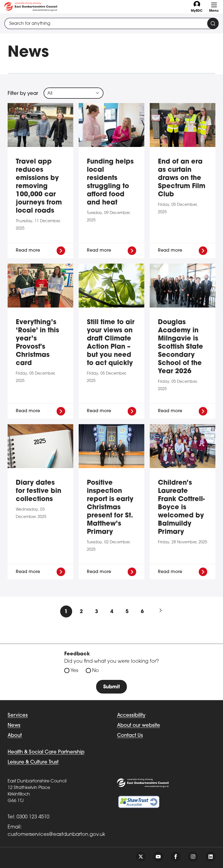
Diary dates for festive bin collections (39, 491)
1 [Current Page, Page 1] (66, 612)
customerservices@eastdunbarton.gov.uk (56, 835)
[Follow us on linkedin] (210, 857)
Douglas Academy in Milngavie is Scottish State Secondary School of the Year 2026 (181, 347)
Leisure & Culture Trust (33, 762)
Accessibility (131, 715)
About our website (139, 726)
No (95, 671)
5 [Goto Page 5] (127, 612)
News (14, 726)
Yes (74, 671)
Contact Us (130, 736)
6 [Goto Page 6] (142, 612)
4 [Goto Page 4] (112, 612)
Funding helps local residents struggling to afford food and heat (110, 182)
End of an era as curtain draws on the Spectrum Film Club (182, 178)
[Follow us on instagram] (193, 857)
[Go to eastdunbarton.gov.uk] (31, 7)
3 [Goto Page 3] (97, 612)
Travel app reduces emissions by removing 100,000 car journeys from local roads (39, 186)
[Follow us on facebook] (176, 857)
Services (18, 715)
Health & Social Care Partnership (46, 752)
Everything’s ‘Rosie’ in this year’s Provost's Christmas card (37, 343)
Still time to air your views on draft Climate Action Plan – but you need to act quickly (111, 343)
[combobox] (111, 23)
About (15, 736)
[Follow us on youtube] (158, 857)
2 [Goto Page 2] (81, 612)
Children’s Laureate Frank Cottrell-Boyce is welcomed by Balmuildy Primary (181, 508)
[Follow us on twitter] (141, 857)
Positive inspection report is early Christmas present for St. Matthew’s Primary (110, 508)
